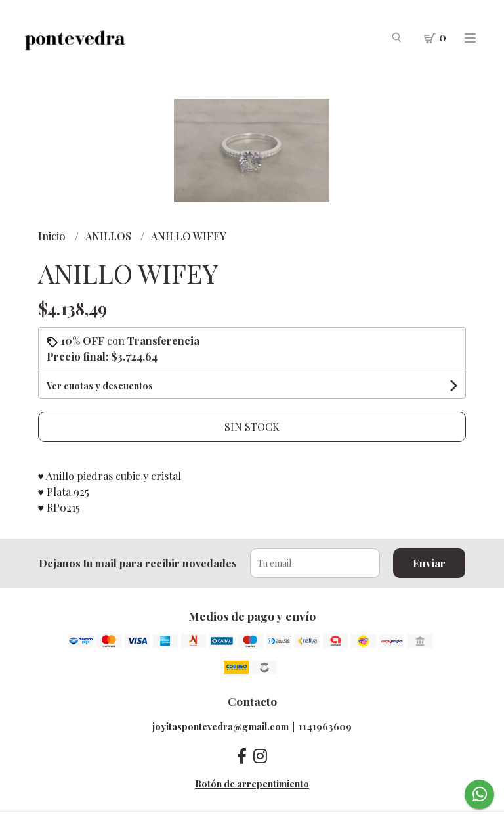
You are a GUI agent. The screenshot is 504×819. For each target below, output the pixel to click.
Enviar (429, 563)
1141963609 (325, 726)
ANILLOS (110, 236)
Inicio (53, 236)
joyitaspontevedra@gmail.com (220, 726)
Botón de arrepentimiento (252, 784)
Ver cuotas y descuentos (100, 386)
